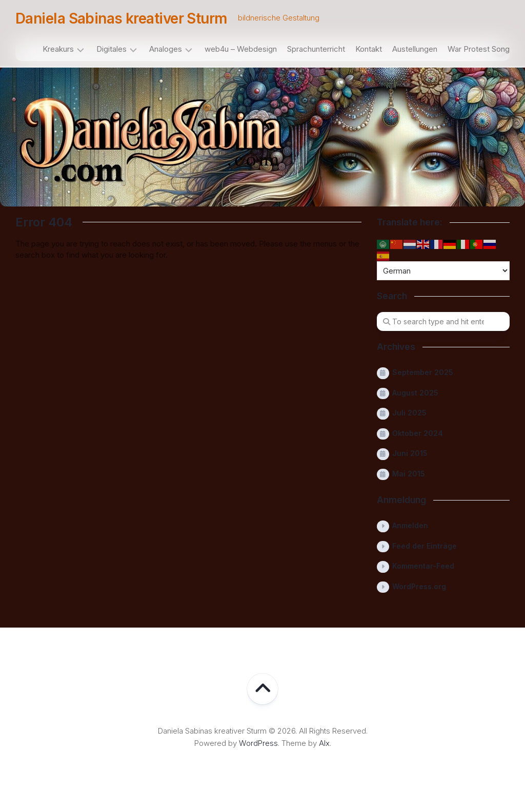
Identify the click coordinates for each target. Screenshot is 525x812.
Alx (324, 743)
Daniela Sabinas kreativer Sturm (122, 18)
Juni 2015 (410, 453)
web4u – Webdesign (241, 49)
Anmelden (410, 525)
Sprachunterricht (316, 49)
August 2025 (415, 393)
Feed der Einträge (425, 546)
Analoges (166, 49)
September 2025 (423, 372)
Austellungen (415, 49)
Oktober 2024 (418, 433)
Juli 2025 (409, 413)
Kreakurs (58, 49)
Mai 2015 (409, 474)
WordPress (258, 743)
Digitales (112, 49)
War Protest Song (479, 49)
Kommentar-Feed (423, 566)
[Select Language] (443, 271)
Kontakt (369, 49)
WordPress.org (419, 586)
